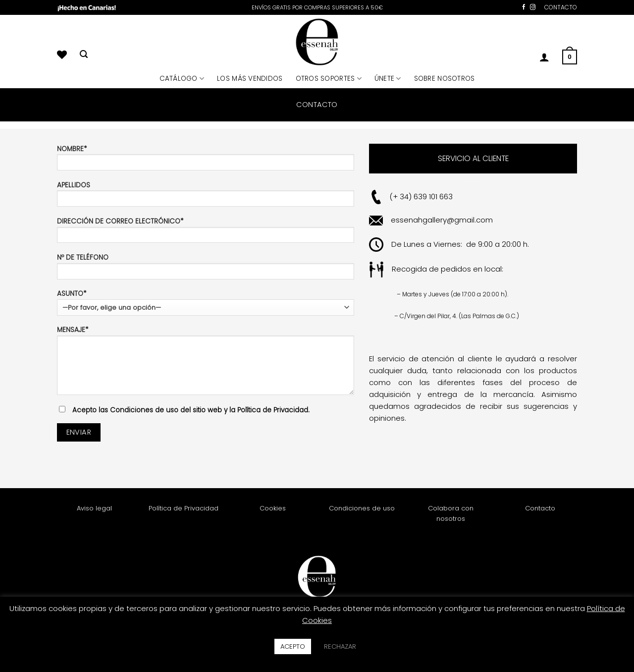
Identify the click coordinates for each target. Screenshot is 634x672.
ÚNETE (388, 79)
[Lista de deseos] (62, 55)
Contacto (540, 508)
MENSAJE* (206, 363)
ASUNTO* (206, 302)
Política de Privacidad (184, 508)
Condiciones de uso (362, 508)
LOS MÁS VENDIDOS (250, 79)
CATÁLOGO (182, 79)
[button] (544, 57)
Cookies (273, 508)
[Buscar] (84, 55)
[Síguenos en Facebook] (524, 7)
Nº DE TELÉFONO (206, 269)
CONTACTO (561, 7)
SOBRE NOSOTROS (445, 79)
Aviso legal (94, 508)
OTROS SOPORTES (329, 79)
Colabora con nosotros (451, 513)
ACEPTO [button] (293, 646)
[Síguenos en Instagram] (533, 7)
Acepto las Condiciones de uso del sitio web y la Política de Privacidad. (191, 410)
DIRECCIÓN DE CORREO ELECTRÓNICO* (206, 233)
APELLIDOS (206, 197)
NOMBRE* (206, 161)
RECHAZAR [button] (340, 646)
